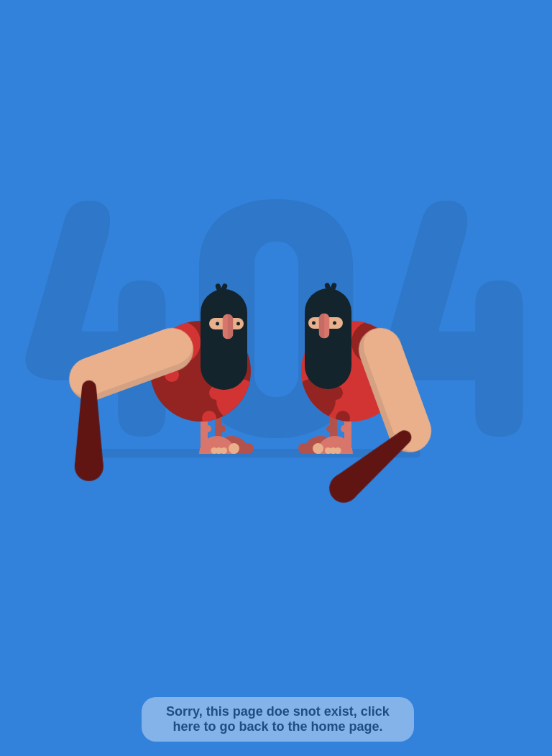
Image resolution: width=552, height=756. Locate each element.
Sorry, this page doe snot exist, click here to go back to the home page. (278, 719)
